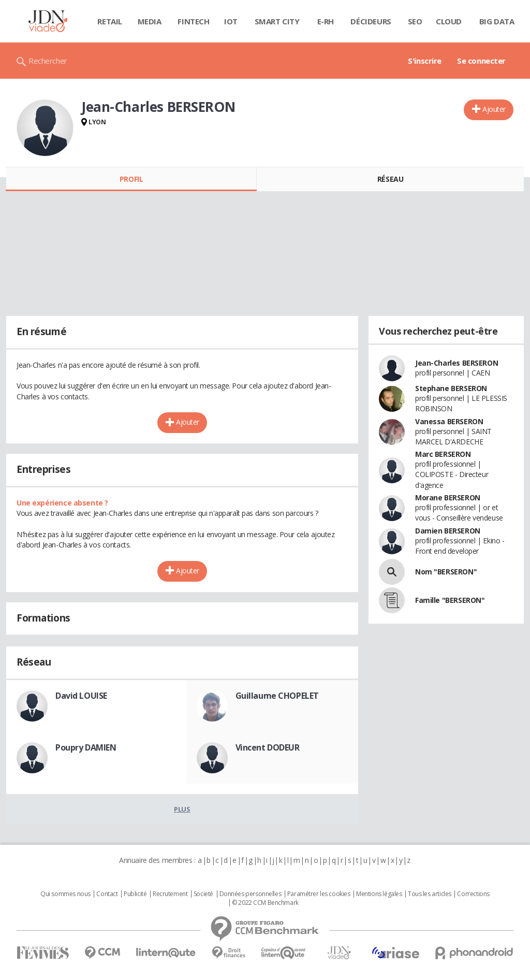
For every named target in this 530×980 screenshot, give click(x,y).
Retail (109, 21)
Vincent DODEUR (268, 747)
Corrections (473, 894)
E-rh (326, 21)
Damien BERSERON (448, 531)
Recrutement (170, 894)
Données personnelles (251, 894)
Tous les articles (430, 894)
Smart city (277, 21)
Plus (182, 809)
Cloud (449, 21)
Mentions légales (379, 894)
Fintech (193, 21)
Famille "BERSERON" (450, 600)
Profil (131, 179)
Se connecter (481, 61)
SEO (415, 21)
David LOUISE (81, 696)
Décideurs (371, 21)
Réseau (390, 179)
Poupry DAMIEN (86, 747)
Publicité (135, 894)
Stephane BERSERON (451, 388)
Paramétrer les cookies (319, 894)
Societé (203, 894)
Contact (107, 894)
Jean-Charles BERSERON (457, 363)
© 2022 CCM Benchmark (265, 903)
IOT (231, 21)
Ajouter (494, 109)
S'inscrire (425, 61)
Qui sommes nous (65, 894)
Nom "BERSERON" (446, 572)
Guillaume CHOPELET (277, 696)
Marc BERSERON (443, 454)
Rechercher (48, 61)
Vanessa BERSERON (449, 421)
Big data (497, 21)
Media (150, 21)
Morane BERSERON (448, 498)
